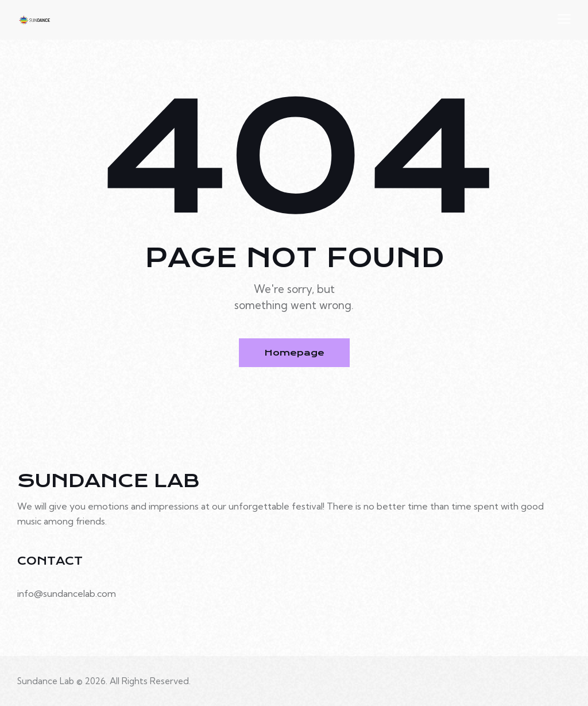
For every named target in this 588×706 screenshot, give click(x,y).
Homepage (294, 353)
